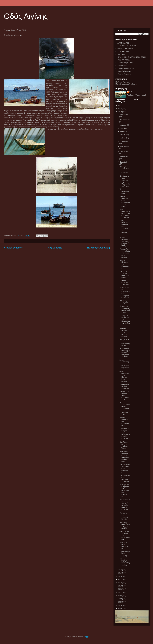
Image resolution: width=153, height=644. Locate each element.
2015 (120, 573)
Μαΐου (122, 131)
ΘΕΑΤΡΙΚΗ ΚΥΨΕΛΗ (125, 49)
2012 (120, 109)
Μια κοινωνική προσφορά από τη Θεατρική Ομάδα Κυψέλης (125, 505)
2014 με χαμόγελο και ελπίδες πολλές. (125, 562)
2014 (120, 570)
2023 (120, 599)
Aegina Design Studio (125, 63)
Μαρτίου (123, 125)
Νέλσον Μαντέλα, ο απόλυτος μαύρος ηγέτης (125, 242)
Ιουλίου (123, 138)
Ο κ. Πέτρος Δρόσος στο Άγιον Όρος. (124, 445)
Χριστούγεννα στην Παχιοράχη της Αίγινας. (125, 479)
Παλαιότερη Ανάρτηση (98, 248)
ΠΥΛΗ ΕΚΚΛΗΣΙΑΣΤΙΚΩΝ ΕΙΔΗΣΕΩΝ (131, 57)
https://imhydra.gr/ (124, 71)
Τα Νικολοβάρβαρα (124, 191)
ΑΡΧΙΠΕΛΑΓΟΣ (123, 43)
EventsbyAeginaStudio (126, 68)
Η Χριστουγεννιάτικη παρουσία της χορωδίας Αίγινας (125, 409)
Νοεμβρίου (124, 157)
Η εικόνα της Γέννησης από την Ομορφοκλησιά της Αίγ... (124, 456)
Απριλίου (124, 128)
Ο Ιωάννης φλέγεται (124, 302)
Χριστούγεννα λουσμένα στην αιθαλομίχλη (125, 468)
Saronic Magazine (124, 74)
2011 (120, 105)
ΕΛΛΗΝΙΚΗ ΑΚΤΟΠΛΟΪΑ (127, 46)
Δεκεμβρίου (124, 162)
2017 (120, 579)
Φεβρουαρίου (125, 120)
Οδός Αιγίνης (26, 16)
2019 (120, 586)
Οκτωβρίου (124, 152)
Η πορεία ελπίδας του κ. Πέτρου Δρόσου (123, 332)
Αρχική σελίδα (55, 248)
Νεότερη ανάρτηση (13, 248)
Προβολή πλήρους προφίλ (137, 95)
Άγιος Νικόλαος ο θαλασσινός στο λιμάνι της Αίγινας (125, 213)
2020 (120, 589)
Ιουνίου (123, 135)
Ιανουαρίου (124, 115)
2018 (120, 583)
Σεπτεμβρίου (125, 146)
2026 (120, 608)
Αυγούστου (124, 141)
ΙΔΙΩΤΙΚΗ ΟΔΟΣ (124, 51)
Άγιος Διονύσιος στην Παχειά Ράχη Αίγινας (124, 376)
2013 (120, 112)
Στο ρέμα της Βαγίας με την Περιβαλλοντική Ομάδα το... (125, 320)
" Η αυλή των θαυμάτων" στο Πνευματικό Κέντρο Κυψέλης (125, 434)
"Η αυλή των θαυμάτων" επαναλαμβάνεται (125, 309)
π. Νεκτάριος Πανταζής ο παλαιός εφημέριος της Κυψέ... (125, 353)
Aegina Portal (122, 65)
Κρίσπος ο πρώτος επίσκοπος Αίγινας (124, 274)
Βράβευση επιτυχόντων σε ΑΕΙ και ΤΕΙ (125, 525)
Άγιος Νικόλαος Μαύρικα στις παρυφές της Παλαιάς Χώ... (124, 228)
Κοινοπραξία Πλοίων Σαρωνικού (124, 386)
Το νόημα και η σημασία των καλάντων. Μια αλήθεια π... (124, 491)
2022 (120, 596)
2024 (120, 602)
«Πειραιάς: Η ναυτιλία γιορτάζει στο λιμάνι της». (124, 395)
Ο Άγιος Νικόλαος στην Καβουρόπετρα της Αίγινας (125, 201)
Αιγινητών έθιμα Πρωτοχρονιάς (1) (125, 545)
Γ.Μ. (131, 92)
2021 (120, 592)
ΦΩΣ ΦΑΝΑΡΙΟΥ (124, 60)
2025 (120, 605)
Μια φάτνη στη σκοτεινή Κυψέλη (124, 516)
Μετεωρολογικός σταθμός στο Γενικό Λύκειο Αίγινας (125, 253)
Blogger (86, 637)
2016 (120, 576)
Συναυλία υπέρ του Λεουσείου (124, 282)
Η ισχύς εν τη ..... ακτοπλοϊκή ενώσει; (125, 343)
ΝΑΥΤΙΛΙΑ (121, 54)
